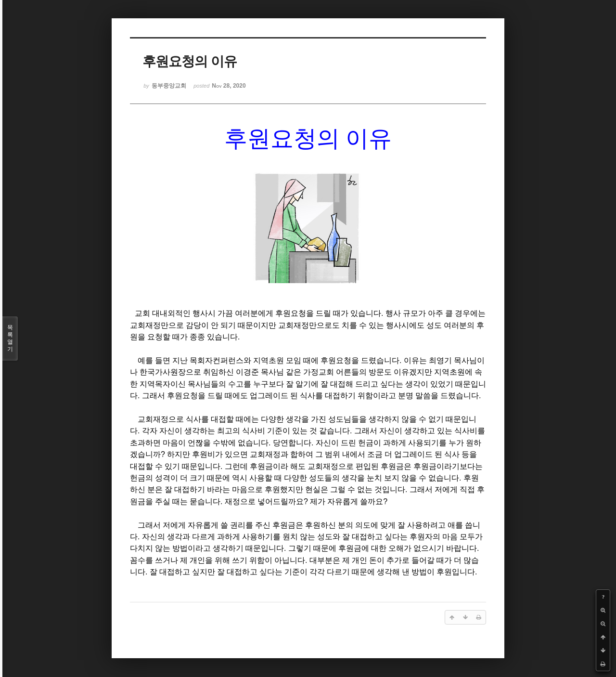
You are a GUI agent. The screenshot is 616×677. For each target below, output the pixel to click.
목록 (10, 338)
